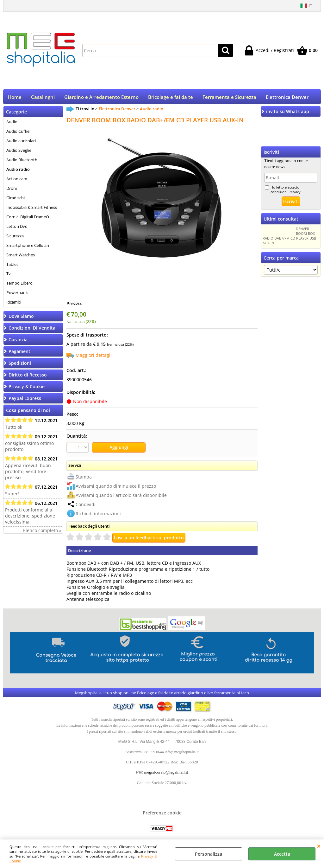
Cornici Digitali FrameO (28, 219)
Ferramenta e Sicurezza (229, 98)
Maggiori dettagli (94, 357)
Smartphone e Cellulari (28, 247)
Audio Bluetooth (22, 162)
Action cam (17, 181)
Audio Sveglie (19, 152)
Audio (12, 124)
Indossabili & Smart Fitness (32, 209)
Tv (9, 276)
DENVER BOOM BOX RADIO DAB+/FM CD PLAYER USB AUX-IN (289, 238)
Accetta (282, 854)
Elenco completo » (42, 533)
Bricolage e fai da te (171, 98)
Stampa (84, 478)
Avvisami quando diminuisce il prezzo (116, 487)
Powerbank (17, 295)
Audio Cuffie (18, 133)
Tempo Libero (19, 285)
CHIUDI (319, 846)
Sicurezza (15, 238)
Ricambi (14, 304)
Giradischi (16, 200)
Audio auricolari (21, 143)
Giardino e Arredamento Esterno (101, 98)
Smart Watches (21, 257)
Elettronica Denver (287, 98)
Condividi (86, 506)
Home (15, 98)
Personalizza (209, 854)
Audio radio (18, 171)
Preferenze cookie (162, 814)
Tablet (12, 266)
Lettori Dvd (17, 228)
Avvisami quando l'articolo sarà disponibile (121, 496)
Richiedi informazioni (98, 515)
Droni (12, 190)
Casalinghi (43, 98)
